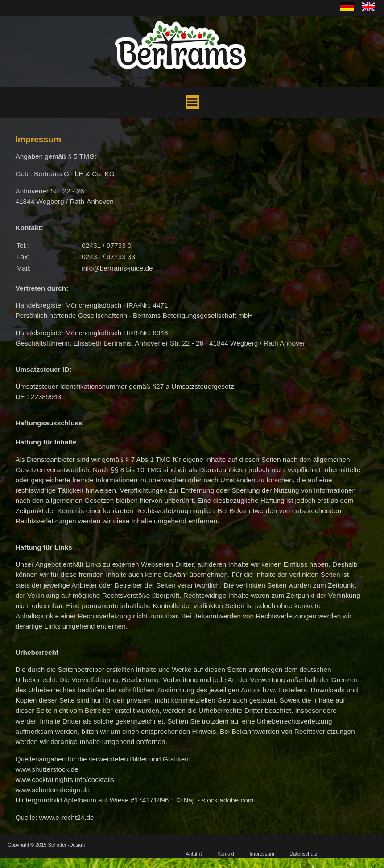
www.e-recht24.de (66, 817)
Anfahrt (194, 854)
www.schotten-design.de (52, 790)
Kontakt (226, 854)
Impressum (262, 854)
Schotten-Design (67, 845)
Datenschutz (303, 854)
